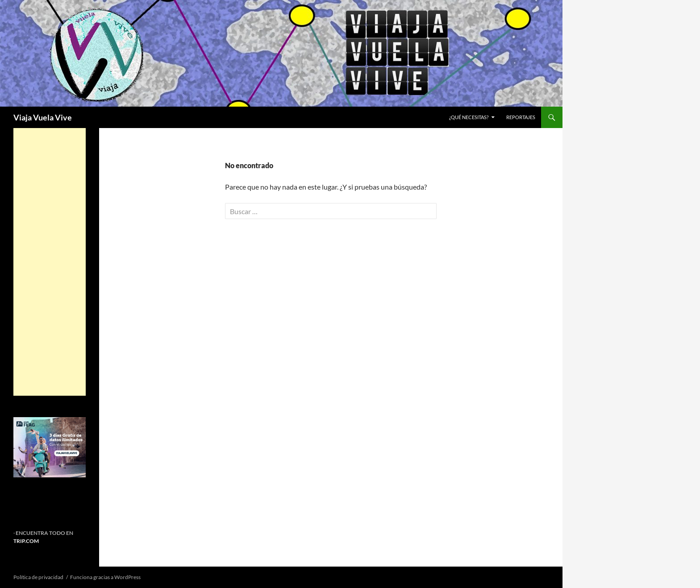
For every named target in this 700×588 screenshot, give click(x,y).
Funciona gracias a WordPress (105, 577)
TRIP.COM (26, 541)
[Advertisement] (50, 262)
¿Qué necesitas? (469, 117)
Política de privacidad (38, 577)
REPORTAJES (521, 117)
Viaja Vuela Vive (43, 117)
